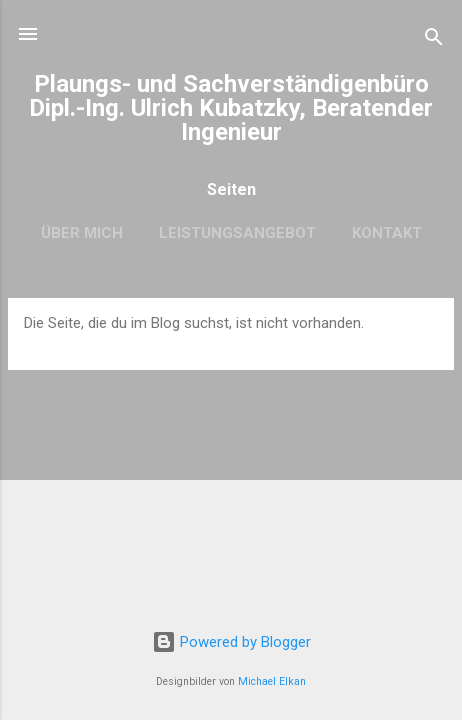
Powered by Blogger (231, 642)
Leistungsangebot (237, 233)
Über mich (82, 233)
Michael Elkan (272, 681)
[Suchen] (434, 40)
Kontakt (387, 233)
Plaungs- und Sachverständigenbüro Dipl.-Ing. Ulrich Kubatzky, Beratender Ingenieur (231, 108)
